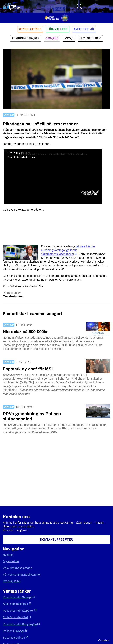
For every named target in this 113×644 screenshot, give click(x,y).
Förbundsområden (26, 38)
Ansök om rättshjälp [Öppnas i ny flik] (17, 604)
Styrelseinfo (30, 29)
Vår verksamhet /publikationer (22, 575)
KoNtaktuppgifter (56, 539)
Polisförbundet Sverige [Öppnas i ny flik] (19, 597)
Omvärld (52, 38)
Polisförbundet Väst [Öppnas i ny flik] (17, 617)
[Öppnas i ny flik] (57, 18)
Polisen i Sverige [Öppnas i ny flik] (15, 631)
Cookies (103, 640)
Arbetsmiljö (84, 29)
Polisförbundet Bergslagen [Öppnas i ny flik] (21, 624)
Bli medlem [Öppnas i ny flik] (90, 38)
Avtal (69, 38)
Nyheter (8, 555)
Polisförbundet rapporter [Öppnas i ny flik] (20, 610)
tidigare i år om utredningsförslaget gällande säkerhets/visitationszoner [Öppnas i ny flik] (68, 250)
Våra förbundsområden (17, 568)
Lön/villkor (57, 29)
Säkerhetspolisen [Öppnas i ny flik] (16, 637)
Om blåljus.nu (12, 581)
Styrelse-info (11, 561)
